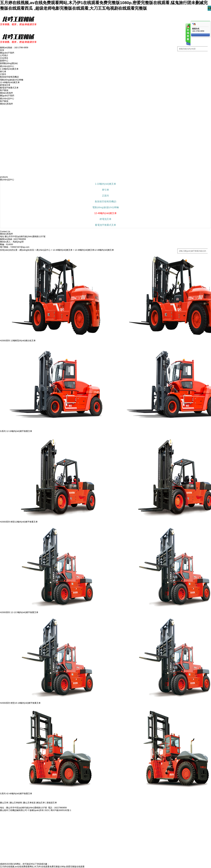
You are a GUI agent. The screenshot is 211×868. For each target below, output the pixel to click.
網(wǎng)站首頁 (27, 250)
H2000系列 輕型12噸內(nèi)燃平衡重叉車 (19, 522)
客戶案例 (4, 90)
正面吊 (3, 74)
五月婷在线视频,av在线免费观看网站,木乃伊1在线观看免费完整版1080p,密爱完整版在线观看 (42, 867)
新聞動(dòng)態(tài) (9, 63)
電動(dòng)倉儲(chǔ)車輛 (12, 80)
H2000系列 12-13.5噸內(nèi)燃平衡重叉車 (19, 612)
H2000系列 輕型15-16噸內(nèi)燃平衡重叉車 (20, 703)
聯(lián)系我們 (6, 93)
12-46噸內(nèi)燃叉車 (10, 82)
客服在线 (188, 35)
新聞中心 (4, 61)
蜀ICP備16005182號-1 (61, 810)
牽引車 (3, 72)
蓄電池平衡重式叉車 (9, 88)
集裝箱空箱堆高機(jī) (9, 77)
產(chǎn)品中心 (7, 66)
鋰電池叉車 (5, 85)
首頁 (2, 50)
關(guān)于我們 (7, 53)
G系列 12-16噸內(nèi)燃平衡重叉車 (16, 431)
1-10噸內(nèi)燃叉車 (9, 69)
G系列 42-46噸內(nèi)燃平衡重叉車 (16, 794)
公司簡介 (4, 55)
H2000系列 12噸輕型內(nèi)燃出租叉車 (18, 341)
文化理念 (4, 58)
